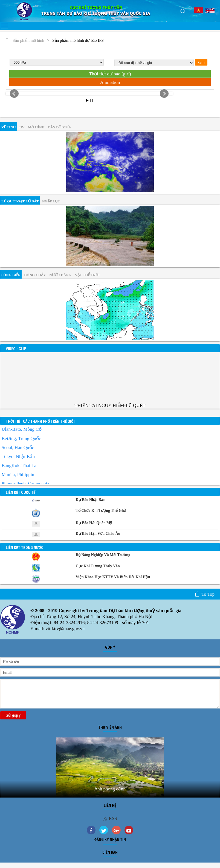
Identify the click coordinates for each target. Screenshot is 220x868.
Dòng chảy (35, 275)
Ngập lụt (51, 201)
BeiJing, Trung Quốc (21, 439)
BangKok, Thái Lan (20, 466)
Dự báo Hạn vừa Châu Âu (98, 534)
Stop (92, 100)
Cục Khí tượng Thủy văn (98, 566)
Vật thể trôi (87, 275)
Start (87, 100)
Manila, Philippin (18, 475)
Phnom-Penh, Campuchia (25, 484)
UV (22, 127)
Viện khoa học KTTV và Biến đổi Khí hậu (113, 577)
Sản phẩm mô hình (25, 41)
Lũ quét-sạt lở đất (20, 201)
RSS (110, 818)
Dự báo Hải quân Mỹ (94, 523)
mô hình (36, 127)
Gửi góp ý (13, 715)
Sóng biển (11, 275)
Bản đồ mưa (60, 127)
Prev (14, 94)
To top (205, 594)
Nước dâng (60, 275)
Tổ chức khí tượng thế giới (101, 511)
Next (164, 94)
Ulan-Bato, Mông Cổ (22, 429)
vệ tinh (9, 127)
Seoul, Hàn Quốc (18, 448)
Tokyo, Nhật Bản (18, 457)
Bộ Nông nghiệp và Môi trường (103, 555)
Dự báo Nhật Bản (91, 500)
